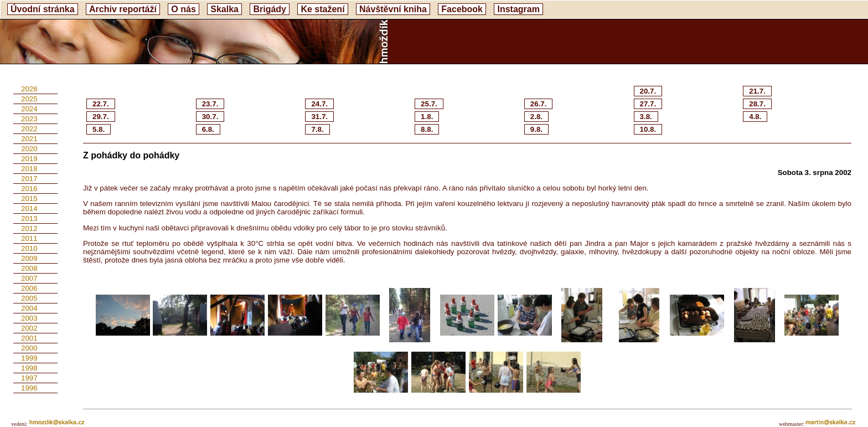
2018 (29, 169)
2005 (29, 298)
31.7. (319, 117)
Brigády (270, 9)
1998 (29, 368)
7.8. (317, 129)
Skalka (224, 9)
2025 (29, 99)
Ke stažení (322, 9)
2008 (29, 268)
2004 (29, 308)
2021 (29, 139)
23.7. (210, 104)
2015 (29, 199)
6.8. (208, 129)
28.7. (757, 104)
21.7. (757, 91)
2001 (29, 338)
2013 (29, 218)
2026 (29, 89)
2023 (29, 119)
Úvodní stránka (43, 9)
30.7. (210, 117)
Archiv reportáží (123, 9)
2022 (29, 129)
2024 (29, 109)
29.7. (101, 117)
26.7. (539, 104)
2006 (29, 288)
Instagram (518, 9)
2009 (29, 258)
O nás (183, 9)
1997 (29, 378)
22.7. (101, 104)
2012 (29, 228)
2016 (29, 189)
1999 (29, 358)
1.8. (427, 117)
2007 (29, 278)
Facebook (462, 9)
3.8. (646, 117)
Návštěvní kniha (393, 9)
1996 (29, 388)
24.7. (319, 104)
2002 (29, 328)
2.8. (536, 117)
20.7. (648, 91)
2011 (29, 238)
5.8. (99, 129)
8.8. (427, 129)
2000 (29, 348)
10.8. (648, 129)
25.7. (429, 104)
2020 (29, 149)
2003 (29, 318)
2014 (29, 209)
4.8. (755, 117)
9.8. (536, 129)
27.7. (648, 104)
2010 (29, 248)
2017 (29, 179)
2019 (29, 159)
